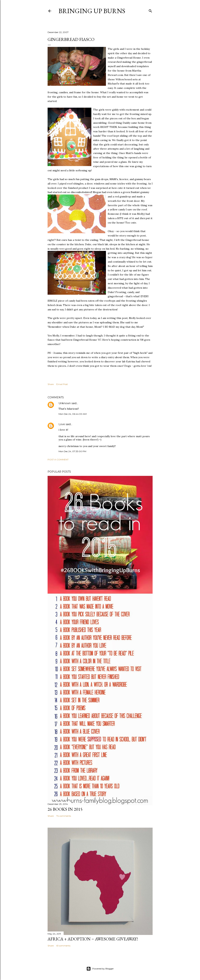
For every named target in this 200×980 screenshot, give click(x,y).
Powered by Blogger (100, 969)
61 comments (63, 946)
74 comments (64, 816)
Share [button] (51, 384)
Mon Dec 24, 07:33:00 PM (72, 451)
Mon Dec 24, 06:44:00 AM (73, 414)
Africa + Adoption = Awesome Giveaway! (93, 939)
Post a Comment (58, 460)
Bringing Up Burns (92, 11)
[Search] (150, 10)
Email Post (62, 384)
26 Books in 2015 (65, 809)
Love (62, 424)
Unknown (65, 403)
